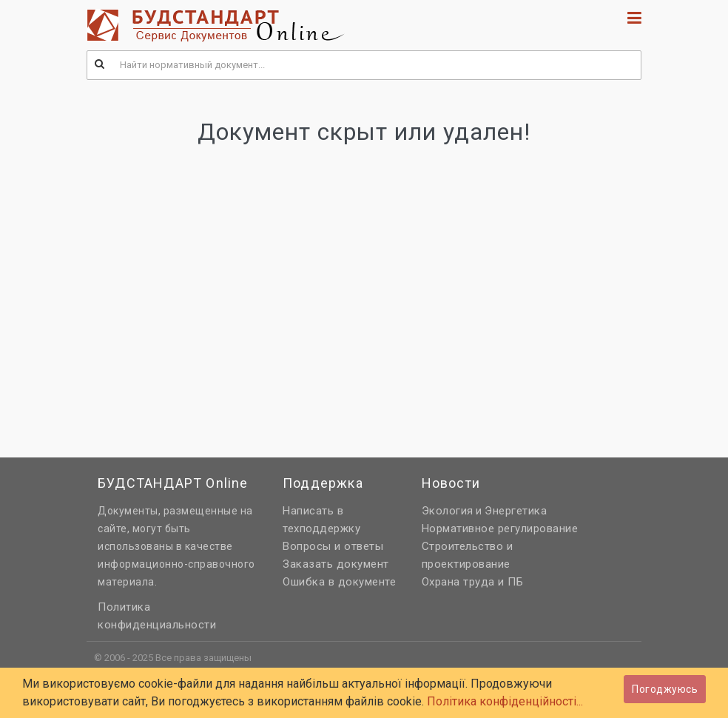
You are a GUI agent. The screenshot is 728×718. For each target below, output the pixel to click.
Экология (448, 511)
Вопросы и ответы (333, 546)
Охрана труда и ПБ (473, 582)
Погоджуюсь (665, 689)
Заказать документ (336, 564)
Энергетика (516, 511)
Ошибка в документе (339, 582)
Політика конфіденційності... (505, 701)
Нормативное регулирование (500, 529)
